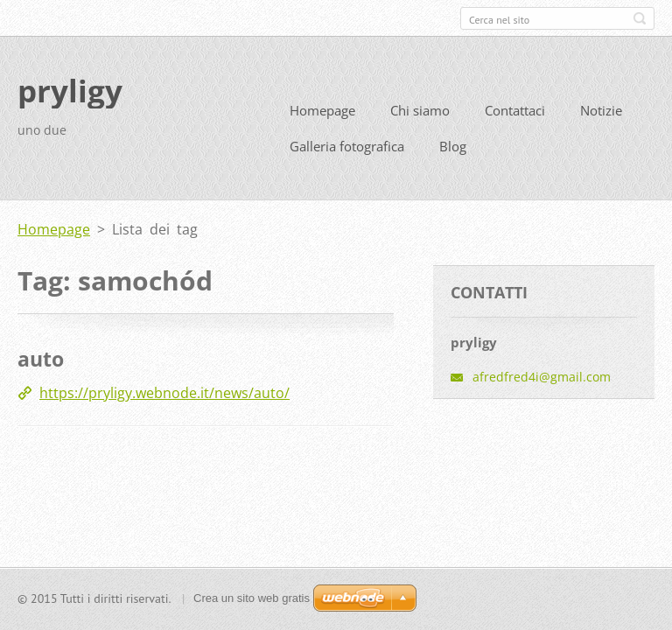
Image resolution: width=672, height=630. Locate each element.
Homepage (322, 108)
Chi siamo (420, 108)
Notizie (601, 108)
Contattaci (515, 108)
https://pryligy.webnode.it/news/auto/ (164, 391)
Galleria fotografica (347, 144)
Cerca (640, 18)
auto (41, 357)
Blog (453, 144)
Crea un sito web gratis (252, 598)
